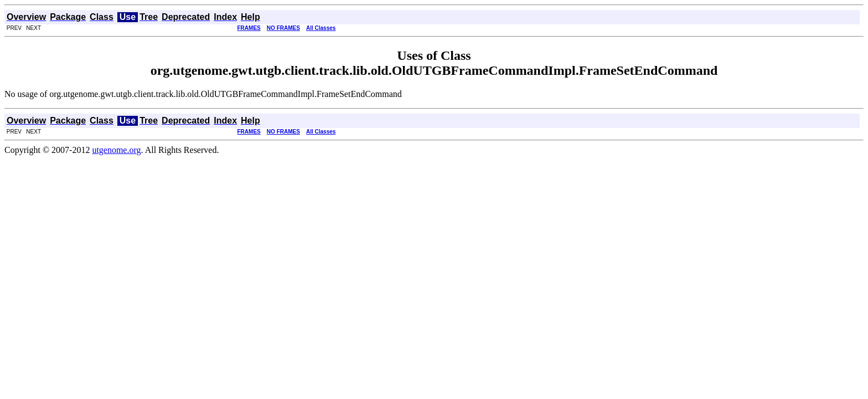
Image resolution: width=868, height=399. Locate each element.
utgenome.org (116, 150)
